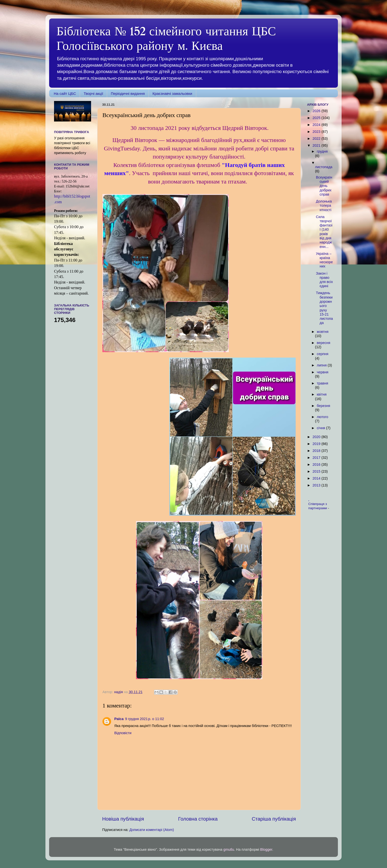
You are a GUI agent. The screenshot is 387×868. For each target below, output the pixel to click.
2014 (317, 478)
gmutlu (229, 849)
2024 (317, 125)
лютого (323, 417)
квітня (322, 394)
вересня (324, 343)
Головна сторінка (198, 819)
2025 (317, 118)
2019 (317, 444)
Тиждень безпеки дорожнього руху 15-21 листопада (324, 308)
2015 (317, 471)
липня (322, 365)
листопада (324, 167)
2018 (317, 451)
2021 (317, 145)
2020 (317, 437)
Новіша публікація (123, 819)
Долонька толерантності (324, 206)
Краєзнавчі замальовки (172, 93)
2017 (317, 458)
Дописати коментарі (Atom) (152, 830)
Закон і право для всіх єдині (324, 280)
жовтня (323, 332)
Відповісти (123, 733)
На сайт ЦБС (65, 93)
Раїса (119, 719)
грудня (322, 151)
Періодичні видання (128, 93)
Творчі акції (93, 93)
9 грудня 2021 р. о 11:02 (145, 719)
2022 (317, 139)
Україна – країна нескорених (324, 260)
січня (322, 428)
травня (323, 383)
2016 (317, 464)
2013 (317, 485)
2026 (317, 111)
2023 (317, 132)
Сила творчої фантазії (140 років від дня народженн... (324, 232)
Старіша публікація (274, 819)
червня (323, 372)
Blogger (266, 849)
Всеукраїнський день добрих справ (324, 186)
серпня (323, 354)
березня (324, 406)
